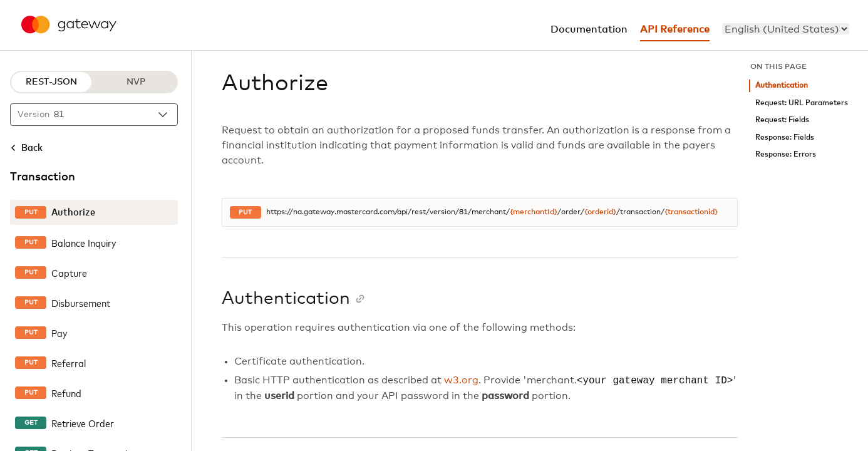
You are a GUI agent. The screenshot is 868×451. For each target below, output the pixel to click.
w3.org (461, 381)
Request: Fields (782, 120)
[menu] (786, 29)
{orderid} (600, 212)
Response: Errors (786, 154)
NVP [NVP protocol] (136, 82)
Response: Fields (785, 137)
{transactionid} (691, 212)
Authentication (782, 86)
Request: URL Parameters (802, 103)
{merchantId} (534, 212)
